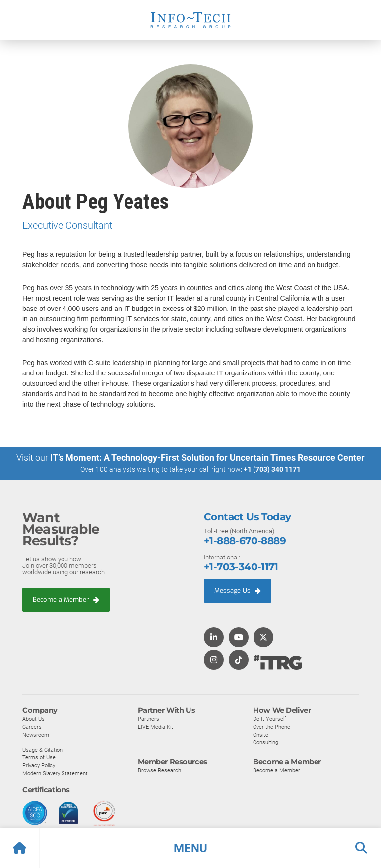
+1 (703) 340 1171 (272, 469)
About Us (33, 719)
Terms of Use (39, 757)
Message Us (238, 590)
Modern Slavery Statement (55, 773)
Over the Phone (272, 726)
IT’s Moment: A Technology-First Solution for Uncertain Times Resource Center (207, 458)
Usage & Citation (42, 749)
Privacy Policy (39, 765)
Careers (32, 726)
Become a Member (66, 599)
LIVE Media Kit (156, 726)
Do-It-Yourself (270, 719)
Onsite (261, 734)
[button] (190, 848)
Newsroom (36, 734)
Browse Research (159, 770)
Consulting (266, 742)
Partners (149, 719)
